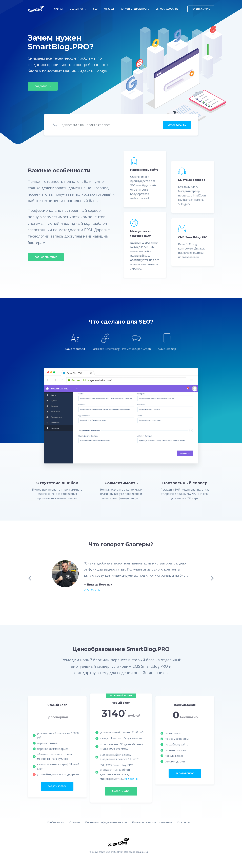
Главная (58, 9)
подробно (131, 779)
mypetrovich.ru (92, 590)
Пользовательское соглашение (153, 823)
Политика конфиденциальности (105, 823)
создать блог (121, 791)
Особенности (78, 9)
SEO (95, 9)
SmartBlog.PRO (177, 125)
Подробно (43, 86)
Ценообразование (167, 9)
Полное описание (46, 257)
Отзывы (109, 9)
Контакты (186, 823)
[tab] (75, 343)
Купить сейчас (201, 9)
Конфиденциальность (135, 9)
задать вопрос (57, 787)
